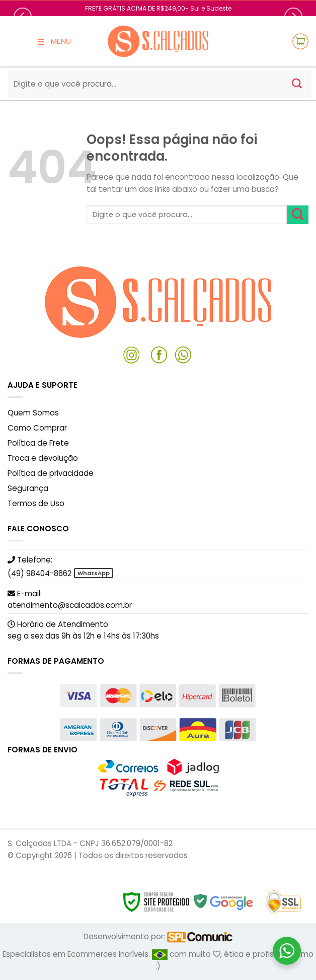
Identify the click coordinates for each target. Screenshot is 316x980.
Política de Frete (38, 443)
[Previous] (23, 17)
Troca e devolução (43, 458)
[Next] (293, 17)
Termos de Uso (36, 503)
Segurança (28, 488)
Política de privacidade (51, 473)
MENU (54, 41)
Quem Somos (33, 413)
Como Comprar (37, 428)
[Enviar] (297, 84)
